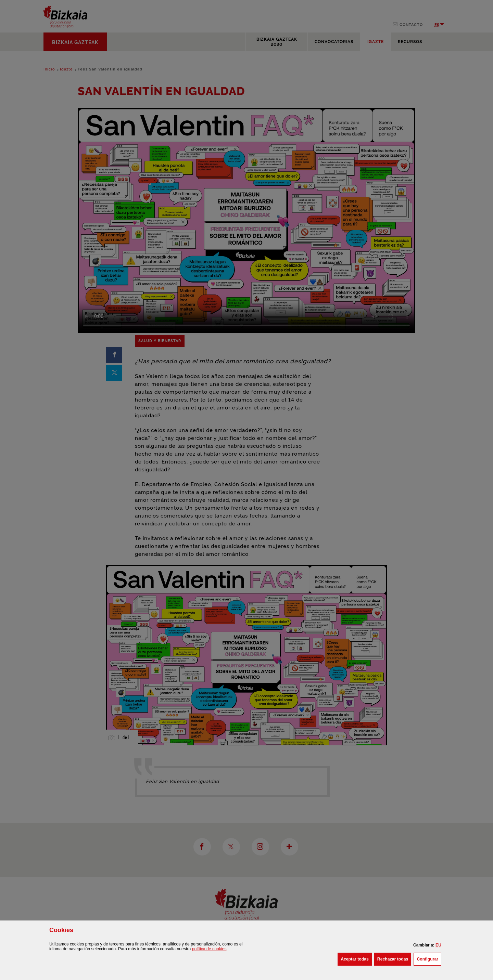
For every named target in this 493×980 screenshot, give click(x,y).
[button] (438, 945)
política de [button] (209, 949)
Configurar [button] (429, 958)
